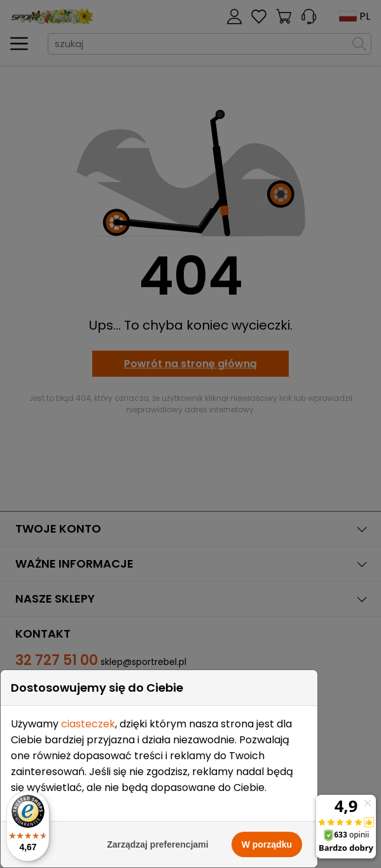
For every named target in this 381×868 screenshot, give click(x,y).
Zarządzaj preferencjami (158, 844)
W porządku (267, 844)
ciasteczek (88, 724)
